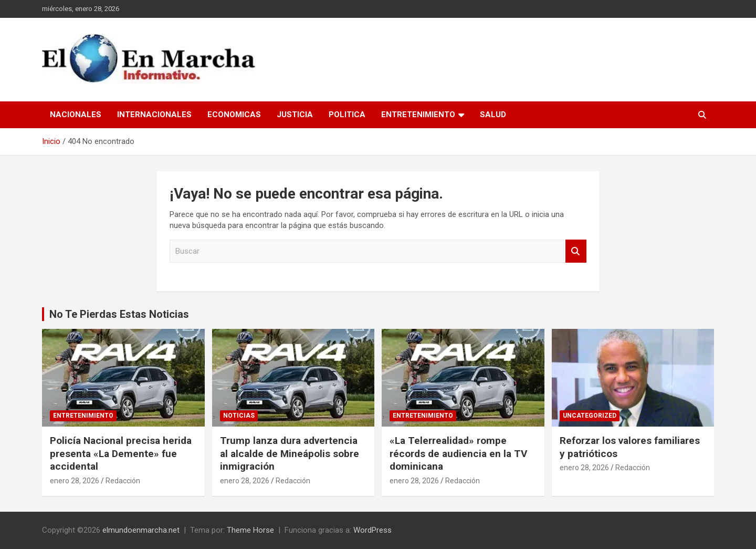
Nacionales (76, 115)
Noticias (239, 416)
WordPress (372, 530)
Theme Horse (250, 530)
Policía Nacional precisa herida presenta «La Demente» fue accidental (121, 453)
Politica (347, 115)
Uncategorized (590, 416)
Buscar (576, 251)
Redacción (123, 481)
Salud (493, 115)
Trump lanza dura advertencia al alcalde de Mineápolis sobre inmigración (290, 453)
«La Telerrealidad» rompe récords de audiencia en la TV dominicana (458, 453)
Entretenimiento (418, 115)
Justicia (295, 115)
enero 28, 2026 (75, 481)
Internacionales (154, 115)
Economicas (234, 115)
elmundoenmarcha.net (141, 530)
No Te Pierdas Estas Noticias (119, 314)
